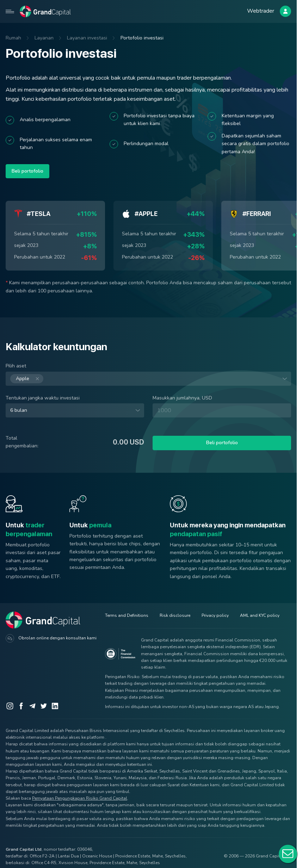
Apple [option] (27, 379)
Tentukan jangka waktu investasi (43, 398)
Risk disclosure (175, 615)
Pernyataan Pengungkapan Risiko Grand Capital (80, 798)
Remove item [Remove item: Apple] (27, 379)
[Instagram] (10, 706)
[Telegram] (32, 706)
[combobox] (148, 379)
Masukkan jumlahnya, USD (182, 398)
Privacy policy (215, 615)
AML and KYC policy (260, 615)
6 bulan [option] (19, 410)
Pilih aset (16, 366)
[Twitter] (44, 706)
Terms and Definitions (127, 615)
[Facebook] (21, 706)
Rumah (13, 38)
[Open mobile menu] (10, 11)
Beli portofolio (27, 171)
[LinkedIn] (55, 706)
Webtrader (261, 11)
